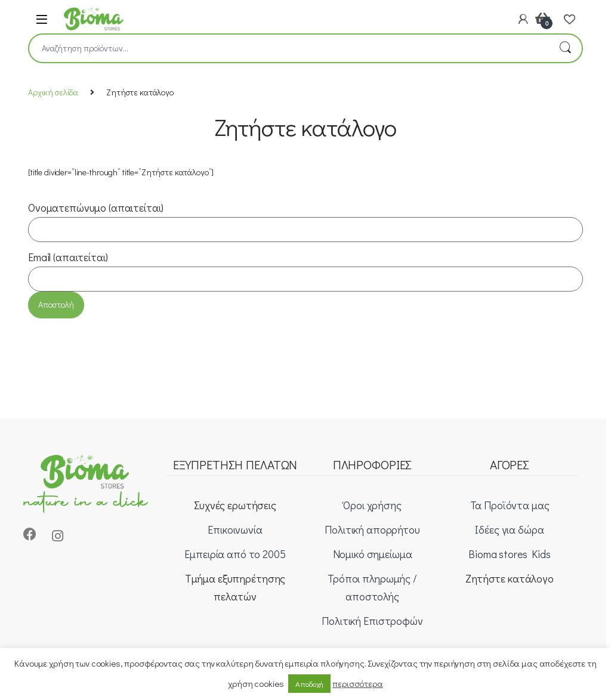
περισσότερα (357, 683)
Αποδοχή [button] (309, 684)
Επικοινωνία (235, 529)
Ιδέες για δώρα (509, 529)
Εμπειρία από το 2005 (235, 554)
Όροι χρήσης (372, 505)
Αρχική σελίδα (53, 92)
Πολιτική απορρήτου (372, 529)
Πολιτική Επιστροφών (372, 621)
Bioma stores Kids (510, 554)
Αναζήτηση (565, 48)
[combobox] (289, 48)
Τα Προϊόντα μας (510, 505)
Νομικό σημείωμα (373, 554)
